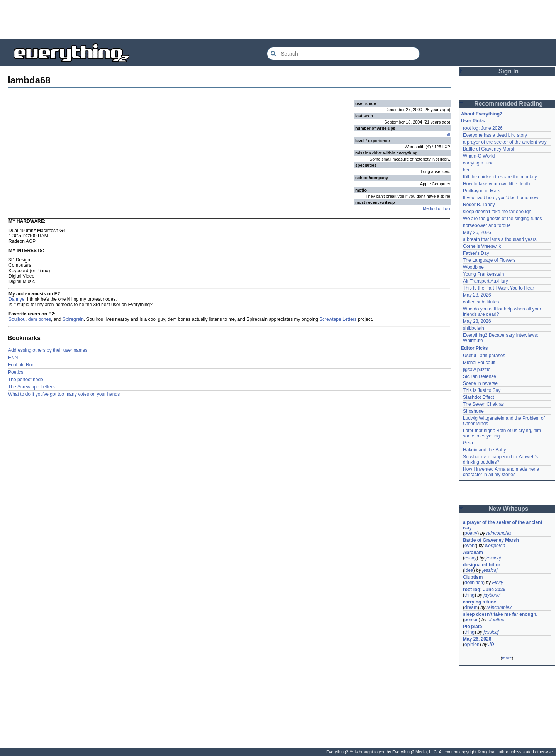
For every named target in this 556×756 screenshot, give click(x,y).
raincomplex (499, 533)
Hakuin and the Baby (484, 450)
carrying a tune (478, 163)
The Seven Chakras (483, 404)
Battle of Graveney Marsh (489, 149)
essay (470, 558)
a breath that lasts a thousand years (500, 239)
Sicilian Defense (480, 376)
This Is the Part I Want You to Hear (498, 288)
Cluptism (473, 577)
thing (470, 595)
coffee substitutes (481, 302)
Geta (468, 443)
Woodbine (473, 267)
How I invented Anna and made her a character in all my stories (502, 472)
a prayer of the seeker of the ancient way (505, 142)
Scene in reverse (480, 383)
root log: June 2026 (483, 128)
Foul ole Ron (21, 365)
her (466, 170)
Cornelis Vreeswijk (482, 246)
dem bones (40, 319)
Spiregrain (73, 319)
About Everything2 (482, 114)
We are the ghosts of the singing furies (503, 219)
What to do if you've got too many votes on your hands (64, 394)
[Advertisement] (278, 19)
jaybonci (492, 595)
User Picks (473, 121)
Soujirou (17, 319)
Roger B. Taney (479, 205)
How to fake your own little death (496, 184)
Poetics (16, 372)
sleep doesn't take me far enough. (498, 212)
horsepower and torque (487, 225)
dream (471, 607)
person (472, 620)
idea (469, 570)
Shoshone (473, 411)
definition (474, 583)
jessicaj (493, 558)
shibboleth (474, 328)
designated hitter (482, 565)
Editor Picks (474, 348)
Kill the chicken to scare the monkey (500, 177)
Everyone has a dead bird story (495, 135)
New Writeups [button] (509, 509)
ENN (13, 358)
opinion (472, 644)
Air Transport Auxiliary (486, 281)
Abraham (473, 553)
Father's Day (476, 253)
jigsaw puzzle (477, 370)
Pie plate (472, 627)
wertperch (495, 546)
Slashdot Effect (479, 397)
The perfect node (26, 380)
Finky (498, 583)
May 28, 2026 (477, 295)
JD (491, 644)
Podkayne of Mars (482, 191)
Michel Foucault (479, 363)
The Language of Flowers (489, 260)
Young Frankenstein (483, 274)
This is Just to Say (482, 390)
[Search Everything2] (343, 54)
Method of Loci (436, 208)
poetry (471, 533)
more (507, 658)
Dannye (16, 299)
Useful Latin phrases (484, 356)
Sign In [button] (509, 71)
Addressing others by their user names (48, 350)
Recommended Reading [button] (509, 104)
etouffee (496, 620)
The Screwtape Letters (31, 387)
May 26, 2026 (477, 232)
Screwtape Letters (338, 319)
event (470, 546)
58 (448, 134)
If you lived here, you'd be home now (501, 198)
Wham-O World (479, 156)
